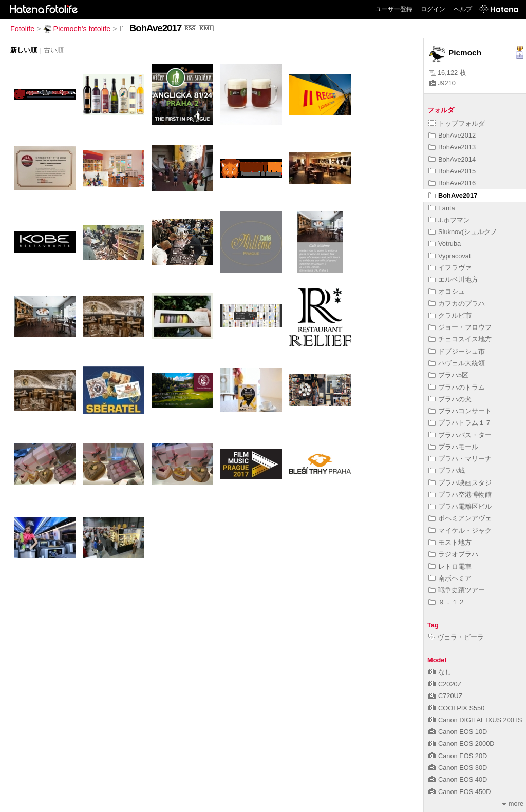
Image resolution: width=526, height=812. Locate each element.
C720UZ (446, 696)
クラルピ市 (450, 315)
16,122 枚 (448, 73)
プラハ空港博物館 (460, 495)
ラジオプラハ (453, 554)
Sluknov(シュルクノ (463, 232)
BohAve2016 (452, 183)
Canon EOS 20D (458, 756)
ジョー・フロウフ (460, 327)
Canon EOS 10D (458, 732)
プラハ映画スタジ (460, 483)
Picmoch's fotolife (77, 29)
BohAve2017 (453, 195)
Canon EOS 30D (458, 768)
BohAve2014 (452, 159)
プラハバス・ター (460, 435)
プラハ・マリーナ (460, 459)
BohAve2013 (452, 147)
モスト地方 (450, 542)
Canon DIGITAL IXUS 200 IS (475, 720)
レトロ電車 (450, 566)
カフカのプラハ (457, 304)
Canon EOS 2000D (462, 743)
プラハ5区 (448, 375)
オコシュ (447, 291)
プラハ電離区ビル (460, 506)
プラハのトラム (457, 387)
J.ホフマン (449, 220)
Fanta (442, 208)
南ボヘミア (450, 578)
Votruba (445, 244)
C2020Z (445, 684)
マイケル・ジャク (460, 530)
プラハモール (453, 447)
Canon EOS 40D (458, 779)
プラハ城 (447, 470)
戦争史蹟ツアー (457, 590)
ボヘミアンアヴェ (460, 518)
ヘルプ (463, 9)
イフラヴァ (450, 268)
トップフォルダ (457, 123)
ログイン (433, 9)
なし (440, 672)
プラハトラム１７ (460, 423)
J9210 (442, 83)
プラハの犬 (450, 399)
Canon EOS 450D (459, 792)
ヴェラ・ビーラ (456, 637)
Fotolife (22, 29)
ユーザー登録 (394, 9)
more (513, 804)
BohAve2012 (452, 135)
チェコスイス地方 (460, 339)
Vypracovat (450, 256)
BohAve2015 (452, 171)
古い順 (54, 50)
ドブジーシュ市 (457, 351)
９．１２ (447, 602)
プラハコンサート (460, 411)
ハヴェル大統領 (457, 363)
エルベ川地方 (453, 279)
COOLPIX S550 (456, 708)
